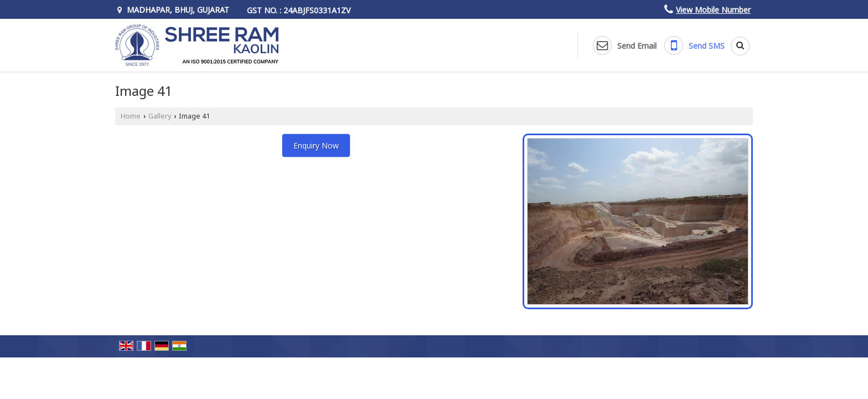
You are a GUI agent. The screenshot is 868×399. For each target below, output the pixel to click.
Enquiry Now (316, 145)
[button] (713, 10)
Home (131, 116)
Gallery (160, 116)
